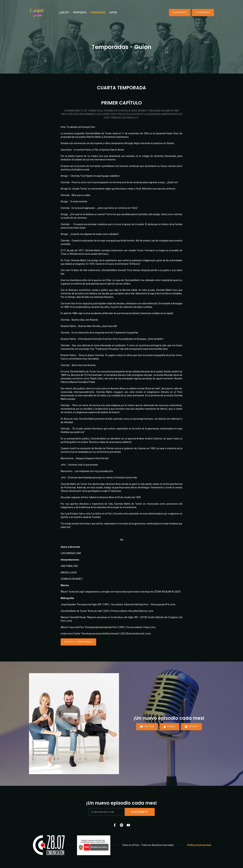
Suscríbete (180, 12)
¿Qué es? (64, 12)
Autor (113, 12)
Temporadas (98, 12)
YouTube (147, 727)
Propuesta (80, 12)
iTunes (169, 727)
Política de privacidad (199, 845)
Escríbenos (203, 12)
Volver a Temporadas (78, 642)
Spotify (191, 727)
